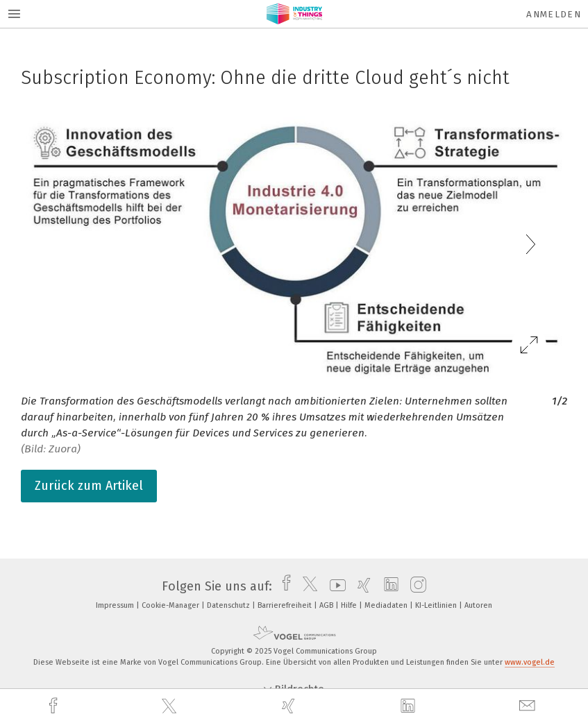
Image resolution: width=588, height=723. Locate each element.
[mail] (529, 706)
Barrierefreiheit (286, 605)
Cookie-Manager (171, 605)
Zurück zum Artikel (89, 486)
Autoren (478, 605)
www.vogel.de (530, 662)
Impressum (116, 605)
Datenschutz (229, 605)
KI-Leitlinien (437, 605)
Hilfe (350, 605)
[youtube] (334, 586)
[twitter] (171, 706)
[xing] (290, 706)
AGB (327, 605)
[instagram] (415, 586)
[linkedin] (410, 706)
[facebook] (55, 706)
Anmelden (554, 14)
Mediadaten (387, 605)
